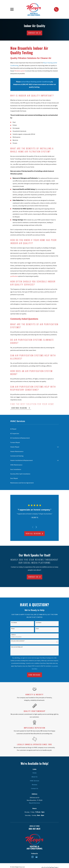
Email (37, 629)
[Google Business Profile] (37, 857)
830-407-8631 (35, 829)
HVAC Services (35, 781)
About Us (34, 777)
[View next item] (36, 527)
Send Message (34, 675)
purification (14, 276)
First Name (14, 623)
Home (34, 773)
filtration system (20, 71)
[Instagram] (32, 857)
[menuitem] (34, 429)
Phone (13, 629)
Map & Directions (34, 803)
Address (13, 635)
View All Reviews (34, 534)
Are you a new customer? (18, 641)
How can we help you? (17, 647)
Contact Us (34, 33)
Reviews (35, 785)
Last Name (39, 623)
